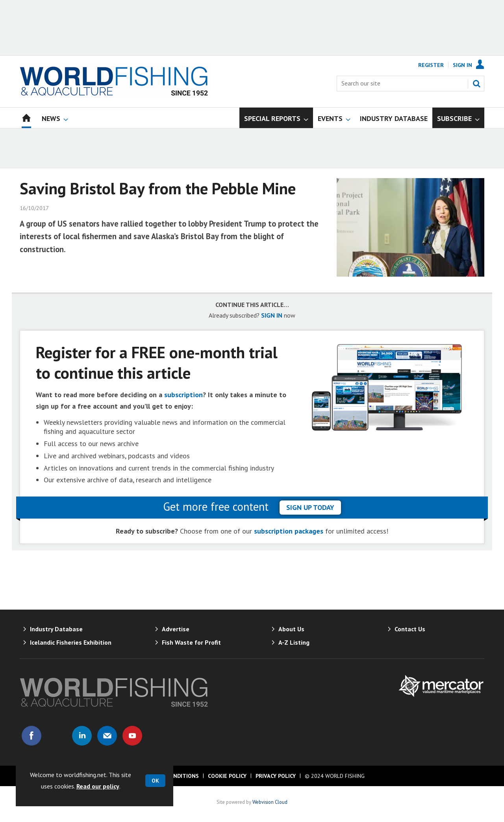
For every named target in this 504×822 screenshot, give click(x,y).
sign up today (310, 507)
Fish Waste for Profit (191, 642)
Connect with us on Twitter (57, 736)
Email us (107, 736)
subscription (183, 395)
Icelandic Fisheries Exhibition (71, 642)
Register (431, 65)
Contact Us (410, 629)
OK (155, 781)
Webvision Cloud (270, 802)
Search (476, 84)
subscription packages (289, 531)
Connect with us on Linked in (82, 736)
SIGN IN (272, 315)
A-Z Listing (294, 642)
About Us (291, 629)
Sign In (462, 65)
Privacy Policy (276, 776)
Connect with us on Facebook (31, 736)
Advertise (176, 629)
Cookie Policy (227, 776)
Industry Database (56, 629)
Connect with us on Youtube (132, 736)
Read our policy (98, 786)
